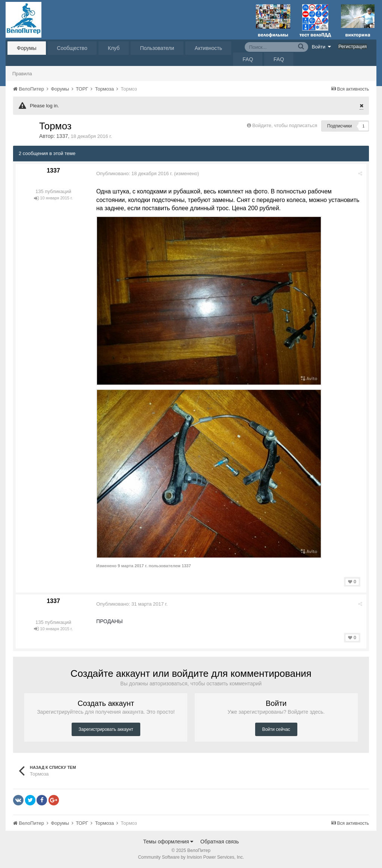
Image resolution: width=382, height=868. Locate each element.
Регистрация (353, 46)
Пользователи (157, 48)
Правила (22, 74)
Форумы (27, 48)
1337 (62, 136)
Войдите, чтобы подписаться (285, 125)
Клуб (114, 48)
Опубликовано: (134, 173)
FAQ (248, 59)
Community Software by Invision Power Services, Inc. (191, 857)
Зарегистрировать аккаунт (106, 729)
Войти (322, 47)
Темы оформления (168, 842)
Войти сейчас (276, 729)
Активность (209, 48)
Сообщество (72, 48)
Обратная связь (220, 842)
